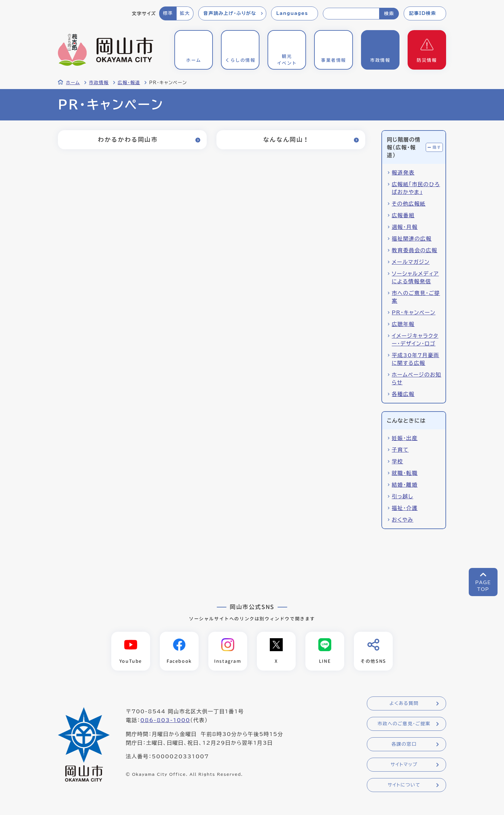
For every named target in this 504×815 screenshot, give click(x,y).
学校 (397, 461)
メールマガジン (411, 262)
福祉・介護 (405, 508)
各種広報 (403, 394)
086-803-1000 (165, 720)
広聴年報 (403, 324)
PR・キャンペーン (414, 312)
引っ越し (402, 496)
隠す (437, 147)
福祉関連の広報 (412, 239)
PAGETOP (483, 586)
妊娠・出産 (405, 438)
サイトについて (404, 785)
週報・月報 (405, 227)
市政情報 (99, 83)
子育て (400, 450)
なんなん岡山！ (286, 139)
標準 (168, 13)
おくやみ (403, 520)
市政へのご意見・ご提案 (404, 724)
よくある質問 (404, 704)
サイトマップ (404, 765)
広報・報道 (129, 83)
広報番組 (403, 215)
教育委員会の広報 (415, 250)
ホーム (73, 83)
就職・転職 (405, 473)
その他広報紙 (409, 204)
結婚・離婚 (405, 485)
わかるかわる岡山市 (127, 139)
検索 (389, 14)
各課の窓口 (404, 744)
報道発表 (403, 173)
